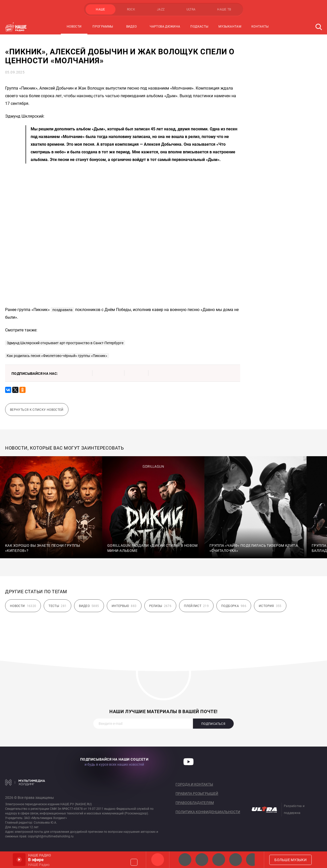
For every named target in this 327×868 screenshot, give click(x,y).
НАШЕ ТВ (224, 9)
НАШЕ (100, 9)
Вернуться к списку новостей (37, 410)
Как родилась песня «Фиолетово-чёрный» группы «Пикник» (57, 356)
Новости (74, 27)
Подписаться (213, 724)
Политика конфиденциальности (208, 812)
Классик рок (236, 860)
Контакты (260, 27)
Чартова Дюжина (165, 27)
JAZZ (161, 9)
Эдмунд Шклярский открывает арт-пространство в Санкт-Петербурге (65, 343)
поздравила (62, 310)
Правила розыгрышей (197, 793)
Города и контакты (194, 784)
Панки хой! (252, 860)
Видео (132, 27)
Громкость (134, 862)
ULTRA (191, 9)
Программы (103, 27)
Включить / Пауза (19, 860)
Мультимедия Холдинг (25, 782)
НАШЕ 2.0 (185, 860)
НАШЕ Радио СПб (202, 860)
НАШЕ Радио (158, 860)
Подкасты (199, 27)
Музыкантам (230, 27)
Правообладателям (195, 803)
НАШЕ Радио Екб (219, 860)
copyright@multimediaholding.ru (51, 836)
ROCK (131, 9)
